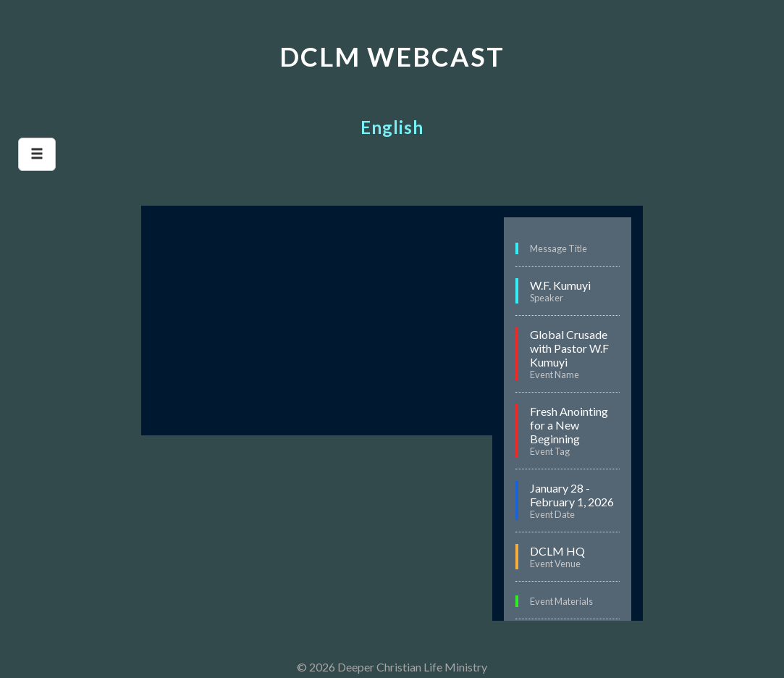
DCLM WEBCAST (392, 56)
